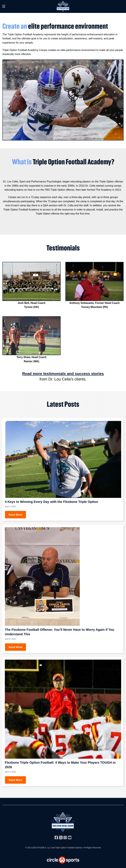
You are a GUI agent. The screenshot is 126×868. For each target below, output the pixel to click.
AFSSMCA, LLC (44, 848)
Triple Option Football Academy (69, 848)
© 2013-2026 (31, 848)
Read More (15, 515)
